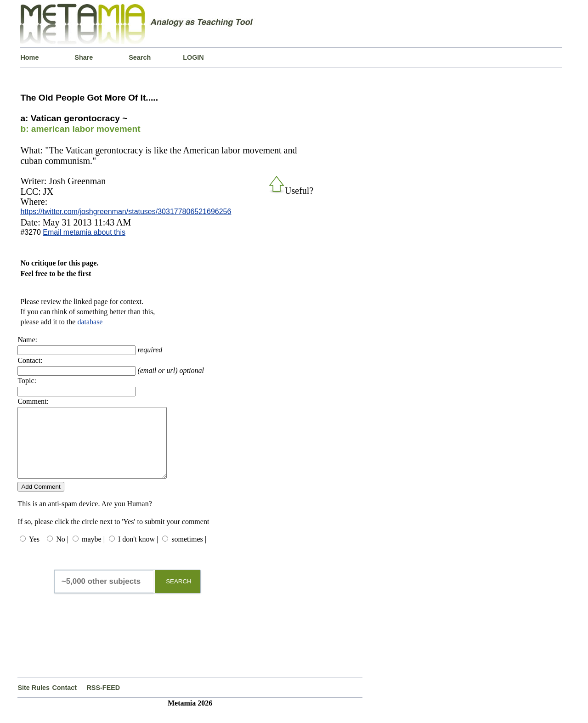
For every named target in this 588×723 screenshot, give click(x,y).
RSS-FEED (103, 701)
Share (84, 57)
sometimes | (189, 553)
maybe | (93, 553)
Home (29, 57)
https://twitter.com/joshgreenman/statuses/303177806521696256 (126, 212)
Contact (64, 701)
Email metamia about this (84, 232)
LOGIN (193, 57)
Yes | (36, 553)
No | (62, 553)
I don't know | (138, 553)
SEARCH (179, 595)
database (90, 322)
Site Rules (34, 701)
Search (140, 57)
